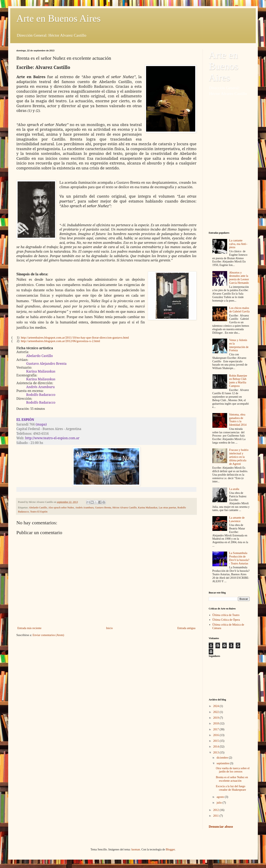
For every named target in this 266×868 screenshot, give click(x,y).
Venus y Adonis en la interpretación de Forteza (239, 345)
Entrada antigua (186, 628)
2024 (216, 706)
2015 (216, 741)
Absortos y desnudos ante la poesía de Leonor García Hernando (239, 278)
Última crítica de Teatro (226, 615)
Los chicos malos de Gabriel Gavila (239, 310)
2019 (216, 718)
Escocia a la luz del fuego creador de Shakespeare (231, 788)
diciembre (223, 758)
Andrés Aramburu (85, 508)
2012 (216, 810)
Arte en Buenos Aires (59, 18)
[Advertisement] (229, 164)
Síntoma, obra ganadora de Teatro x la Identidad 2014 (238, 420)
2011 (216, 816)
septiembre (223, 763)
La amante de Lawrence (237, 519)
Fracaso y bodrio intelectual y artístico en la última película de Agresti (239, 457)
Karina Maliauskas (148, 508)
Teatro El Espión (39, 512)
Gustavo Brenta (103, 508)
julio (219, 803)
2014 (216, 747)
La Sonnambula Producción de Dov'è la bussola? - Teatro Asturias (239, 558)
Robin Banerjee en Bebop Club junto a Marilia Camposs (238, 381)
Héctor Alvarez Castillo (125, 508)
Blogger (170, 849)
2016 (216, 735)
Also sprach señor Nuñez (61, 508)
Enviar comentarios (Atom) (48, 635)
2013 (216, 753)
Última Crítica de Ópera (226, 620)
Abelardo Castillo (38, 508)
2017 (216, 729)
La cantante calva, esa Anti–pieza (238, 244)
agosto (221, 797)
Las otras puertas (167, 508)
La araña (234, 489)
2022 (216, 712)
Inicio (109, 628)
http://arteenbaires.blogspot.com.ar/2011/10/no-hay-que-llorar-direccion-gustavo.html (75, 337)
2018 (216, 723)
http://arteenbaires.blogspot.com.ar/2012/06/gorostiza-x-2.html (60, 341)
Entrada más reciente (29, 628)
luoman (136, 849)
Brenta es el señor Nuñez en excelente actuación (232, 779)
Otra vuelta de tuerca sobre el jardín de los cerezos (233, 770)
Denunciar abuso (221, 827)
